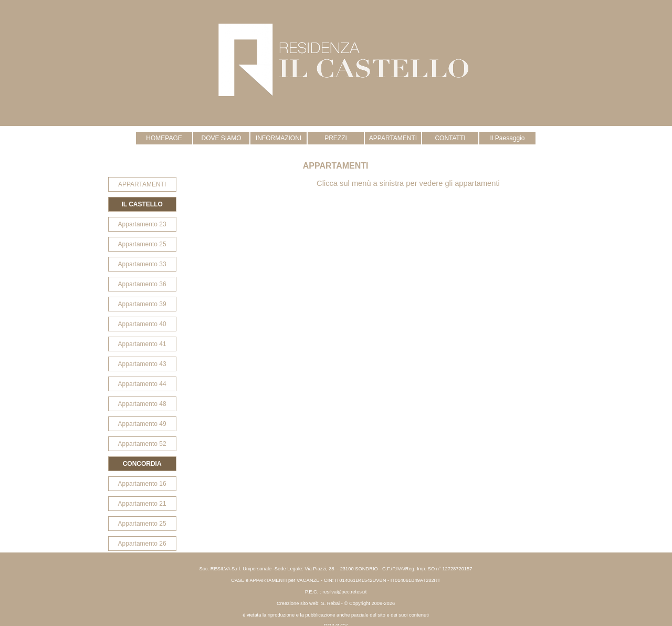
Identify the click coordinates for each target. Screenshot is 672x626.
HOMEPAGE (164, 138)
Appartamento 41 (142, 344)
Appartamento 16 (142, 484)
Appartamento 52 (142, 444)
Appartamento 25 (142, 244)
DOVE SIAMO (221, 138)
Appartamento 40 (142, 324)
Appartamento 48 (142, 404)
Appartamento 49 (142, 424)
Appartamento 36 (142, 284)
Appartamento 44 (142, 384)
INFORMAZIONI (279, 138)
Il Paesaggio (507, 138)
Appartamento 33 (142, 264)
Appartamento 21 (142, 504)
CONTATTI (450, 138)
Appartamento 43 (142, 364)
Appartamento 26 (142, 544)
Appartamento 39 (142, 304)
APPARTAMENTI (393, 138)
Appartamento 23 (142, 224)
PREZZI (336, 138)
